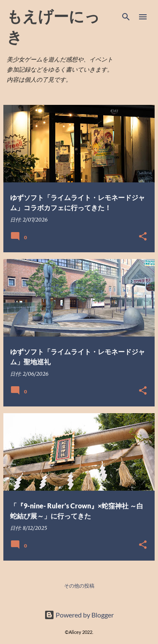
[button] (143, 237)
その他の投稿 (79, 586)
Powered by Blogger (79, 615)
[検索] (126, 17)
